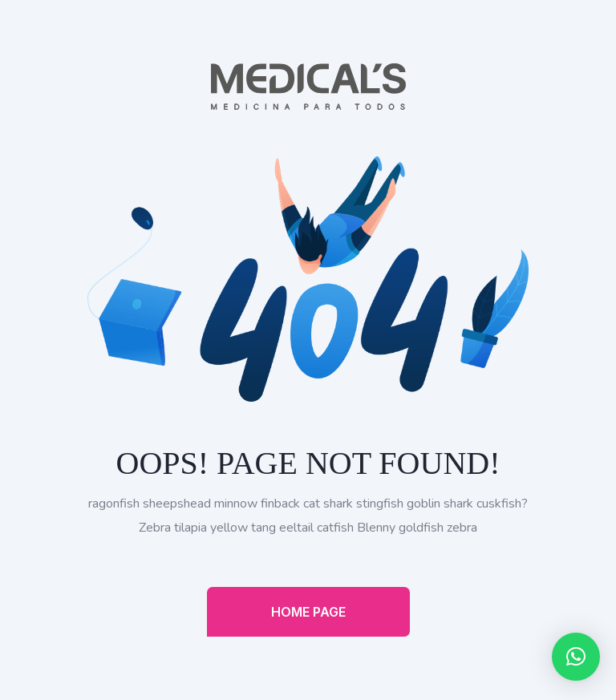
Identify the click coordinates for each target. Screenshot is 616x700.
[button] (576, 657)
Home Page (308, 612)
